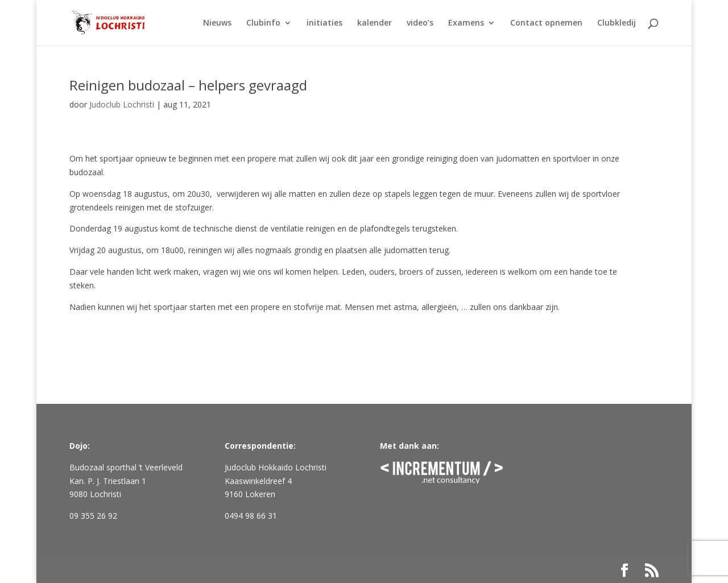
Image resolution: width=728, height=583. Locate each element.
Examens (466, 23)
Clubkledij (617, 23)
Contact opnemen (546, 23)
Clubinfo (263, 23)
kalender (375, 23)
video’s (420, 23)
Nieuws (217, 23)
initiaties (324, 23)
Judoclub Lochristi (122, 104)
